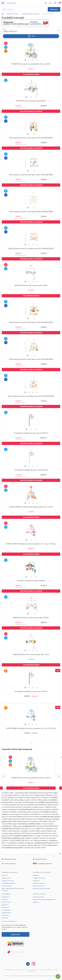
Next (59, 776)
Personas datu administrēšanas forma (44, 900)
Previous (3, 776)
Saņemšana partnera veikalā (41, 888)
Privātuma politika (38, 897)
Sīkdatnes (36, 902)
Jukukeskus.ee (6, 910)
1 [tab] (25, 60)
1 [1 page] (31, 743)
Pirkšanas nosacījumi (39, 883)
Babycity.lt (5, 905)
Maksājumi (36, 875)
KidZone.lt (5, 918)
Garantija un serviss (8, 881)
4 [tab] (37, 60)
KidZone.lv (5, 900)
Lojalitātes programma (9, 883)
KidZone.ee (5, 915)
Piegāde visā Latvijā (39, 878)
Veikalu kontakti (7, 886)
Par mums (5, 875)
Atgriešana (36, 881)
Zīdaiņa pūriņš (6, 878)
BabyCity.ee (5, 907)
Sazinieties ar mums (39, 886)
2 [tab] (29, 60)
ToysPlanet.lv (6, 897)
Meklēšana (54, 9)
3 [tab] (33, 60)
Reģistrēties (16, 934)
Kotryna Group (6, 902)
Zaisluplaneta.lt (6, 913)
